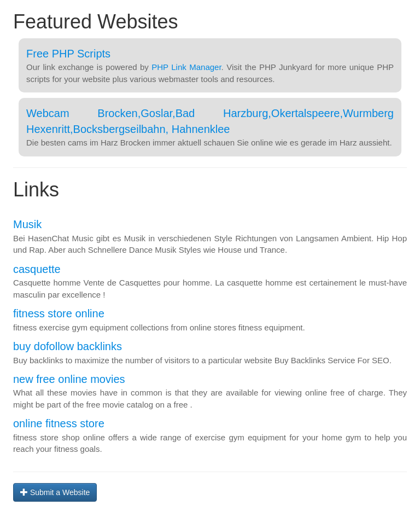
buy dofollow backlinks (68, 346)
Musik (27, 224)
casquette (37, 269)
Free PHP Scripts (68, 54)
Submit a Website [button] (55, 492)
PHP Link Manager (186, 67)
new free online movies (69, 379)
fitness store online (59, 313)
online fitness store (59, 423)
